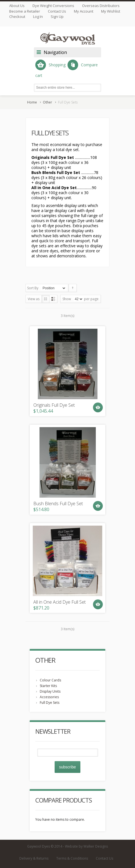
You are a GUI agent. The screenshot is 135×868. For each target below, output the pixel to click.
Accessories (49, 697)
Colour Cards (50, 680)
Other (47, 102)
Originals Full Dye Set (54, 405)
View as (34, 299)
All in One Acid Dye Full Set (60, 602)
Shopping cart (50, 69)
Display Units (50, 691)
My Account (84, 11)
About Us (17, 6)
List (53, 299)
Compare (83, 65)
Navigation (55, 52)
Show (67, 299)
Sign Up (57, 17)
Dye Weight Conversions (53, 6)
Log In (38, 17)
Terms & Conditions (72, 858)
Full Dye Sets (50, 703)
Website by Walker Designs (86, 846)
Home (32, 102)
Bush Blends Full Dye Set (58, 504)
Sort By (33, 288)
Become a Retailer (25, 11)
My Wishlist (111, 11)
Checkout (17, 17)
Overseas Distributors (101, 6)
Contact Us (57, 11)
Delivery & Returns (34, 858)
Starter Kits (48, 686)
